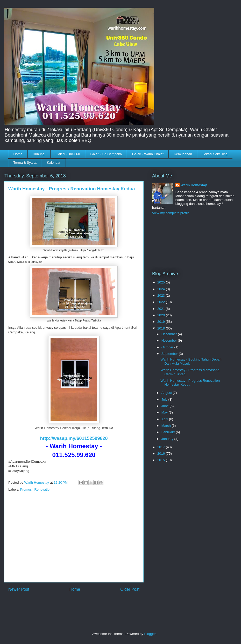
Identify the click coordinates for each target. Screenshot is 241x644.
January (168, 439)
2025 (162, 282)
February (169, 432)
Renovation (43, 489)
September (170, 354)
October (168, 347)
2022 (162, 302)
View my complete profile (171, 213)
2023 (162, 295)
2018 (162, 328)
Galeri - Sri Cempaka (106, 154)
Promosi (26, 489)
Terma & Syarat (25, 163)
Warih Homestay (194, 185)
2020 (162, 315)
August (167, 393)
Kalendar (54, 163)
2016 (162, 454)
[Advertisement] (74, 542)
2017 (162, 447)
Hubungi (39, 154)
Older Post (130, 589)
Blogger (150, 634)
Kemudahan (183, 154)
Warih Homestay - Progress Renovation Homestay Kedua (190, 383)
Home (18, 154)
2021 (162, 309)
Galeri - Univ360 (68, 154)
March (167, 426)
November (170, 340)
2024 (162, 289)
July (165, 399)
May (165, 412)
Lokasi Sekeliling (215, 154)
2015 (162, 460)
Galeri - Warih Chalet (148, 154)
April (165, 419)
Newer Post (19, 589)
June (166, 406)
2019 (162, 322)
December (170, 334)
